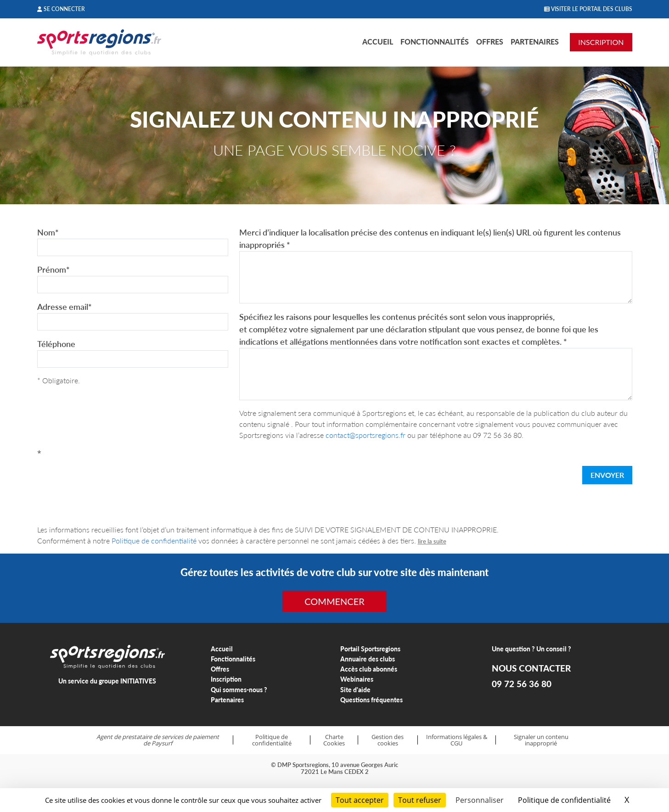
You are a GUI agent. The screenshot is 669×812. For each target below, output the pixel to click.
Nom (48, 232)
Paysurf (162, 743)
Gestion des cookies (388, 740)
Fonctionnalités (435, 42)
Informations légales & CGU (457, 740)
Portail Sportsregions (370, 649)
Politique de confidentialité (154, 540)
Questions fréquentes (371, 700)
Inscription (226, 679)
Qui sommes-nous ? (239, 690)
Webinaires (357, 679)
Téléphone (56, 344)
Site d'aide (355, 690)
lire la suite (432, 541)
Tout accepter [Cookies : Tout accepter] (360, 800)
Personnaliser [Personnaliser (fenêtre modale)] (480, 800)
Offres (490, 42)
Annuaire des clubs (368, 659)
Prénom (53, 269)
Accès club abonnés (369, 669)
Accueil (378, 42)
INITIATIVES (138, 681)
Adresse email (65, 307)
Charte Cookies (334, 740)
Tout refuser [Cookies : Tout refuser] (420, 800)
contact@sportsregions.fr (365, 435)
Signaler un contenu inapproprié (541, 740)
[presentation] (107, 477)
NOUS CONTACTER (531, 668)
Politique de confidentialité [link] (564, 800)
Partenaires (535, 42)
